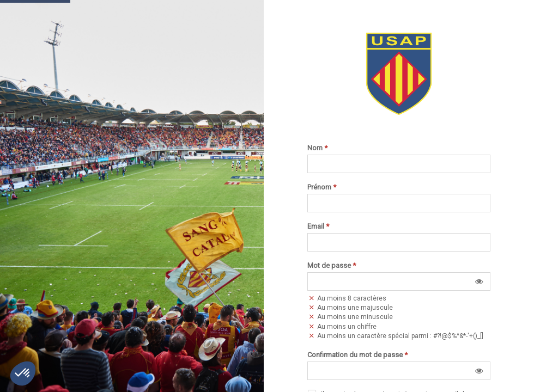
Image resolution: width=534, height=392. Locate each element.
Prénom (322, 187)
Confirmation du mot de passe (357, 355)
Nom (317, 148)
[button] (479, 281)
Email (318, 226)
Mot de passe (332, 266)
